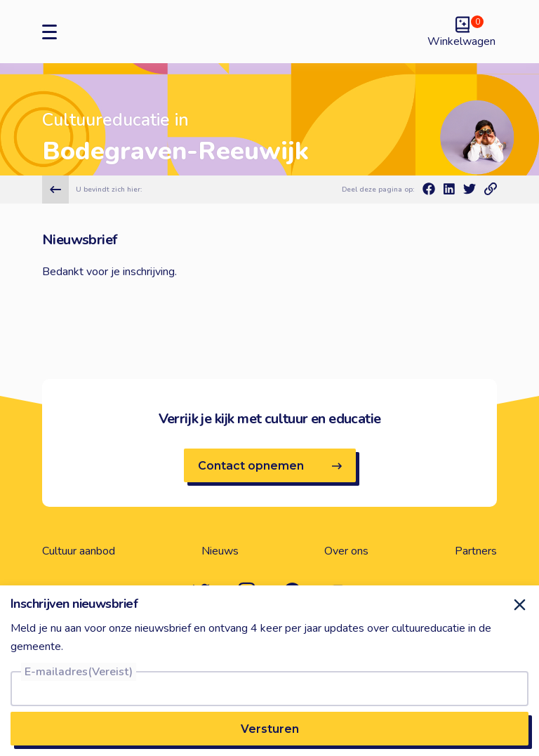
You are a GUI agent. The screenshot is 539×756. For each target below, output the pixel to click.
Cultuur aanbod (79, 551)
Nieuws (220, 551)
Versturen (270, 729)
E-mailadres (79, 672)
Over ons (346, 551)
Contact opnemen (270, 466)
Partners (476, 551)
